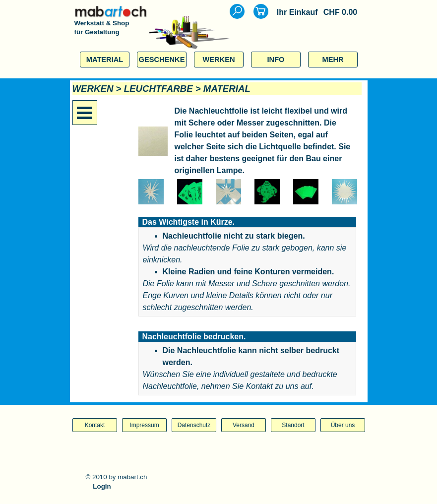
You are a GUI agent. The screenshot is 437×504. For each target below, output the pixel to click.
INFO (276, 60)
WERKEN (218, 60)
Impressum (144, 425)
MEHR (333, 60)
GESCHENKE (162, 60)
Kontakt (95, 425)
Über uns (343, 425)
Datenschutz (194, 425)
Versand (244, 425)
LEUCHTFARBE (158, 89)
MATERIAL (105, 60)
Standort (293, 425)
